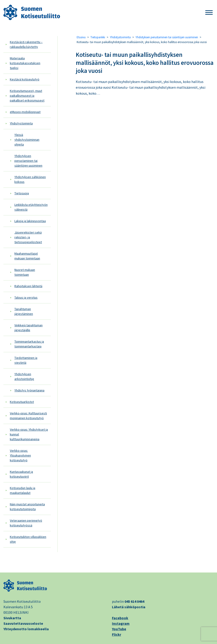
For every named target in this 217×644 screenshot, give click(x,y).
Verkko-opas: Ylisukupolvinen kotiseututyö (20, 455)
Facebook (120, 618)
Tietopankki (98, 37)
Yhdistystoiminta (21, 123)
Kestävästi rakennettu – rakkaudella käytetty (26, 44)
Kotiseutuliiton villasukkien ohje (28, 539)
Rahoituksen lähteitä (28, 286)
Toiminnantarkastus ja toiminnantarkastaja (29, 344)
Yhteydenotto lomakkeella (26, 629)
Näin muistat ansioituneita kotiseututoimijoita (27, 507)
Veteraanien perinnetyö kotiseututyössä (26, 523)
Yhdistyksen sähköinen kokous (30, 179)
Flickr (117, 634)
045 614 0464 (134, 601)
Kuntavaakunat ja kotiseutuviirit (21, 474)
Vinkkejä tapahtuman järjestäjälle (28, 328)
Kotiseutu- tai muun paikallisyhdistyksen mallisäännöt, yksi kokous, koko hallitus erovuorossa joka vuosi (145, 63)
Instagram (121, 623)
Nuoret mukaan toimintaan (25, 272)
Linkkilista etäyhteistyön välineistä (31, 207)
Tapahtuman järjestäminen (24, 311)
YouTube (119, 629)
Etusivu (81, 37)
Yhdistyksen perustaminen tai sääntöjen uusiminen (28, 161)
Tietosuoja (22, 193)
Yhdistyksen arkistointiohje (24, 376)
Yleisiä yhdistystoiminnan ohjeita (27, 140)
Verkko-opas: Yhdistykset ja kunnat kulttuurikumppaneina (29, 434)
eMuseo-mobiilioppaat (25, 112)
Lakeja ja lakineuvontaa (30, 221)
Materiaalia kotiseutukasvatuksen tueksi (25, 63)
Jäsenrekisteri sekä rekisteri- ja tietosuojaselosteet (28, 237)
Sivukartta (12, 618)
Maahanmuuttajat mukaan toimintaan (27, 256)
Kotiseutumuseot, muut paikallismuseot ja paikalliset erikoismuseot (27, 96)
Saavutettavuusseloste (23, 623)
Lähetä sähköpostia (129, 607)
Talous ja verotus (26, 297)
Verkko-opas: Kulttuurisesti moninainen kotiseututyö (28, 416)
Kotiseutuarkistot (22, 402)
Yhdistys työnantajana (29, 390)
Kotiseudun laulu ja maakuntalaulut (23, 490)
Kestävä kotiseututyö (25, 79)
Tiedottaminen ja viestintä (26, 360)
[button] (209, 13)
